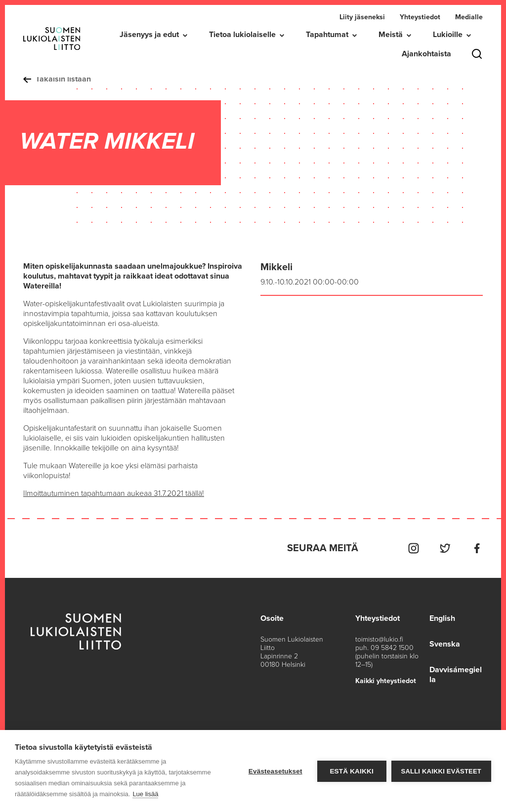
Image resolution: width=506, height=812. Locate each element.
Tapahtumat (327, 35)
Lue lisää (145, 794)
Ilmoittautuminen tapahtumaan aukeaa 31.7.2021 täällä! (114, 493)
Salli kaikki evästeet (441, 771)
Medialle (469, 17)
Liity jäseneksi (362, 17)
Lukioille (448, 35)
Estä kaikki (351, 771)
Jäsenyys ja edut (149, 35)
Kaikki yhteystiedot (386, 681)
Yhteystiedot (420, 17)
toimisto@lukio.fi (379, 639)
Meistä (391, 35)
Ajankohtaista (426, 54)
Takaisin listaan (57, 79)
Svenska (445, 644)
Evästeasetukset (275, 771)
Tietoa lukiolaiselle (242, 35)
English (442, 618)
